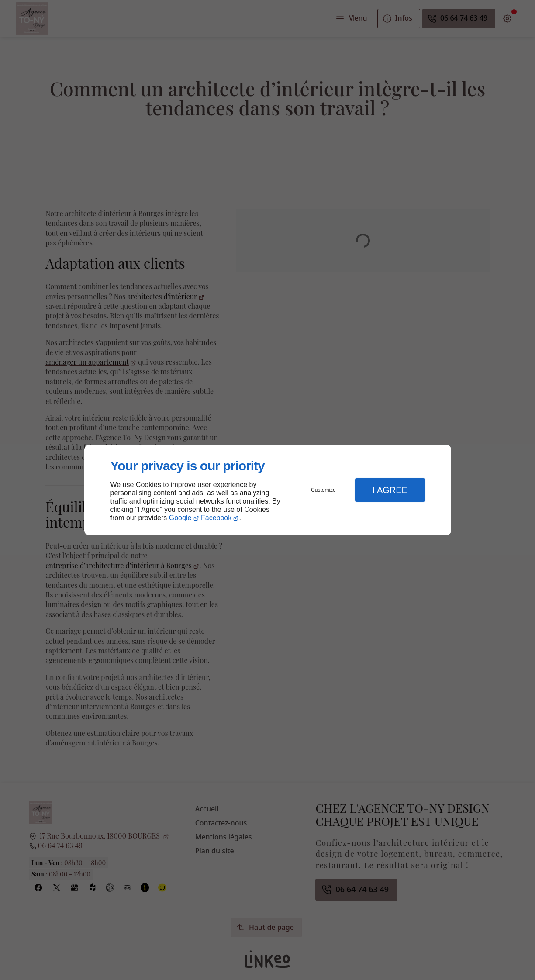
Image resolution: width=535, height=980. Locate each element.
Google (180, 518)
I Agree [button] (390, 490)
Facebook (216, 518)
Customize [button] (323, 490)
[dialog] (268, 490)
